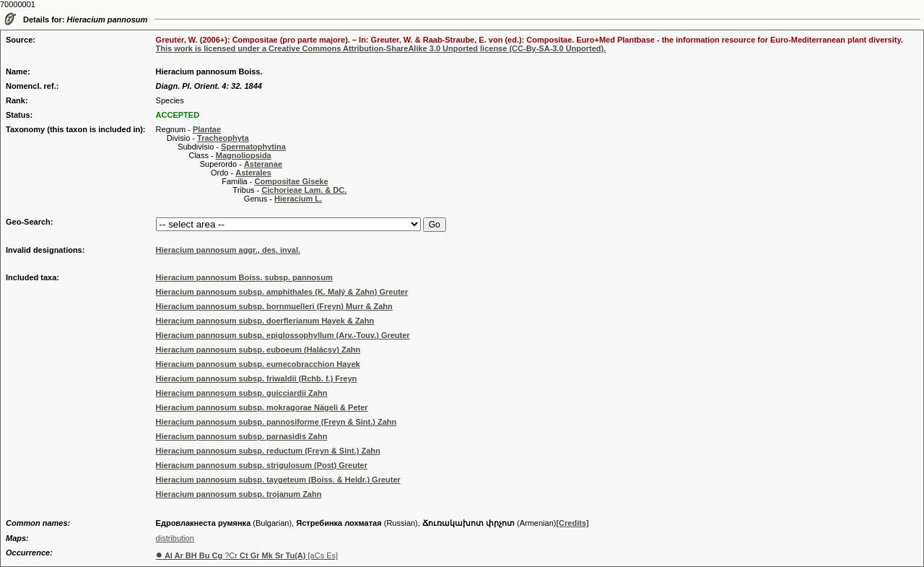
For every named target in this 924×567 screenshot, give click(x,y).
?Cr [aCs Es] (247, 555)
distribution (175, 538)
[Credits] (572, 523)
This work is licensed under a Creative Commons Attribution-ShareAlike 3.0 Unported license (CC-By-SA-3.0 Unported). (381, 48)
